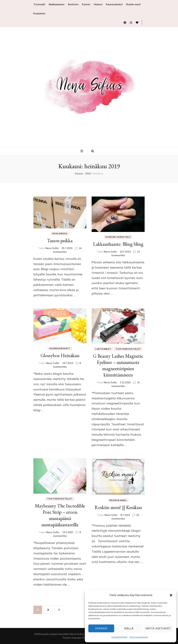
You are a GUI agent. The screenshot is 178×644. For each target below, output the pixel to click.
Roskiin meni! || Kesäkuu (118, 507)
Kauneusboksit (114, 4)
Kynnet (86, 4)
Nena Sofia (52, 248)
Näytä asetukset (158, 628)
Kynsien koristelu (118, 237)
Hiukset (98, 4)
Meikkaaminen (57, 4)
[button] (171, 595)
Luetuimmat (103, 349)
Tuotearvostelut (128, 349)
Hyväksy (101, 628)
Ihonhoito (73, 4)
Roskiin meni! (133, 4)
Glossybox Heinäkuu (60, 355)
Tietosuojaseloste (139, 637)
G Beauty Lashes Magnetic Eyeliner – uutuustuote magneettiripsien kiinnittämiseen (118, 365)
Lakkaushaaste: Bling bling (118, 244)
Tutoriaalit (39, 4)
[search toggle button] (93, 151)
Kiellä (129, 628)
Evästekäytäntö (120, 637)
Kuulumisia (39, 13)
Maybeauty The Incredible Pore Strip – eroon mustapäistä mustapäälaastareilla (60, 515)
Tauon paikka (60, 240)
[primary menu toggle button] (82, 151)
